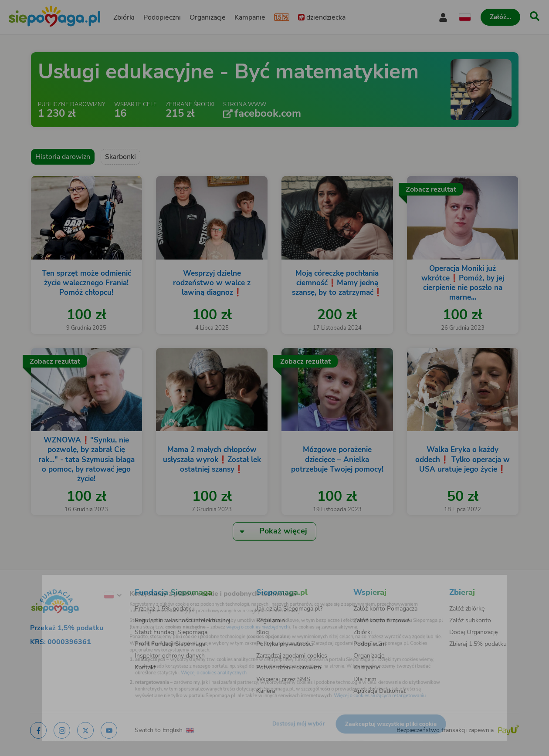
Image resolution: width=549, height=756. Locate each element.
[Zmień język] (83, 584)
